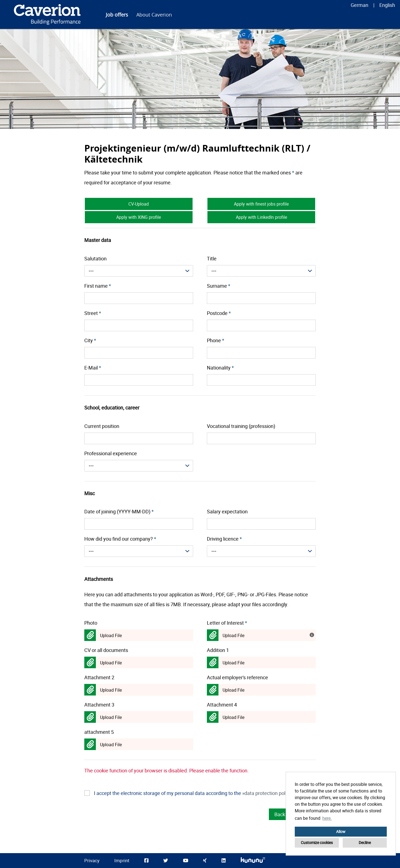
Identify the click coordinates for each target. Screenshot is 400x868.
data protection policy (268, 793)
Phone (216, 340)
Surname (219, 286)
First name (98, 286)
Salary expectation (227, 511)
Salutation (95, 258)
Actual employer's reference (237, 677)
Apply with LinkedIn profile (261, 217)
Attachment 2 (99, 677)
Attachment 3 (99, 705)
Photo (91, 623)
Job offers (117, 15)
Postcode (219, 313)
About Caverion (154, 15)
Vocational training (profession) (241, 426)
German (360, 5)
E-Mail (93, 368)
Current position (102, 426)
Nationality (220, 368)
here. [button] (327, 818)
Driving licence (224, 539)
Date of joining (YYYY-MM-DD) (119, 511)
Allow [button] (341, 831)
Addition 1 (218, 650)
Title (212, 258)
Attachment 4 (222, 705)
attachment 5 (99, 732)
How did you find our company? (120, 539)
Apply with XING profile (139, 217)
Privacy (92, 860)
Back (280, 814)
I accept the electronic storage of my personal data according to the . (194, 793)
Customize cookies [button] (317, 843)
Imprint (122, 860)
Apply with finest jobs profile (261, 204)
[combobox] (139, 271)
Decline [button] (365, 843)
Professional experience (111, 453)
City (90, 340)
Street (93, 313)
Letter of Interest (227, 623)
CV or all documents (106, 650)
